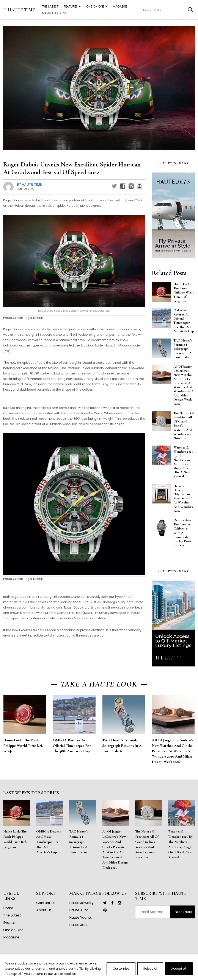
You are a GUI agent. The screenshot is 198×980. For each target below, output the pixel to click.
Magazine (120, 6)
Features (71, 6)
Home (8, 908)
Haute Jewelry (81, 903)
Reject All (150, 969)
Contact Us (46, 903)
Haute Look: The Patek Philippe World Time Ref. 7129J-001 (23, 745)
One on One (95, 6)
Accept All (179, 969)
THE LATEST (50, 6)
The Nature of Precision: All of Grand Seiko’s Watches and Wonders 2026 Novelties (147, 844)
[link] (105, 903)
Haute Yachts (81, 917)
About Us (44, 910)
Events (9, 923)
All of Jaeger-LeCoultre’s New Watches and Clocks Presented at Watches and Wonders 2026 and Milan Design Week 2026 (173, 751)
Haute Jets (78, 925)
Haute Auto (79, 910)
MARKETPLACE (52, 13)
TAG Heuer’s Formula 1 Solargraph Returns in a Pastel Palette (122, 745)
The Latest (12, 915)
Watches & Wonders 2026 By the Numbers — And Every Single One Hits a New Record (180, 844)
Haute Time (32, 184)
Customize (121, 969)
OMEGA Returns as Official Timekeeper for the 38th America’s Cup (72, 745)
